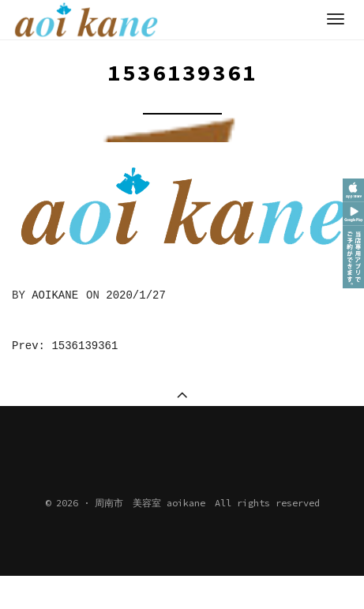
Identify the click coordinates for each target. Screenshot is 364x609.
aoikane (55, 295)
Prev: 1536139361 (65, 346)
